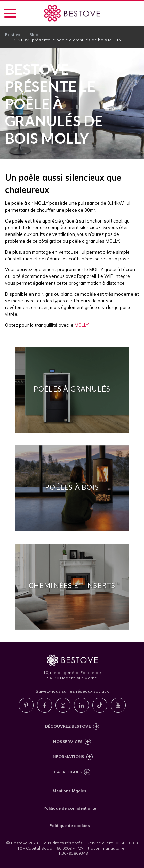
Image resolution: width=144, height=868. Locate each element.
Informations (72, 757)
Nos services (72, 742)
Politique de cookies (70, 826)
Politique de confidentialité (70, 808)
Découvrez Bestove (72, 727)
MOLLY (82, 325)
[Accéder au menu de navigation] (10, 13)
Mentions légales (70, 791)
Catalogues (72, 772)
